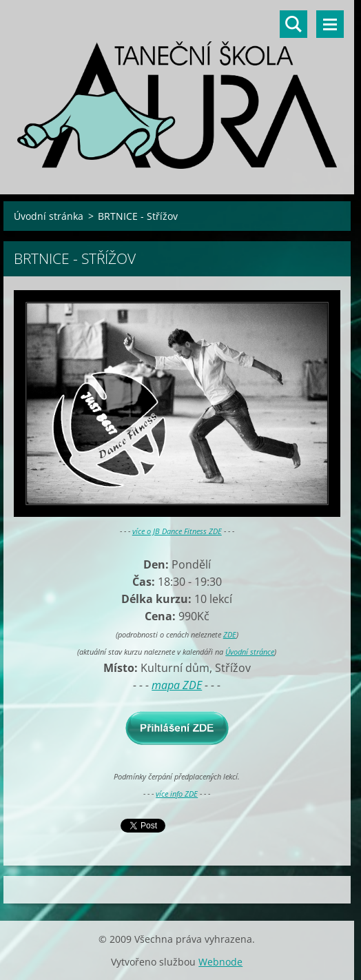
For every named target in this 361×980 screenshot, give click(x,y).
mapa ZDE (177, 685)
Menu (330, 24)
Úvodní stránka (49, 216)
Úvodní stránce (250, 652)
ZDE (230, 634)
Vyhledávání (293, 24)
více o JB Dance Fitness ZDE (177, 531)
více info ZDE (177, 794)
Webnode (220, 962)
